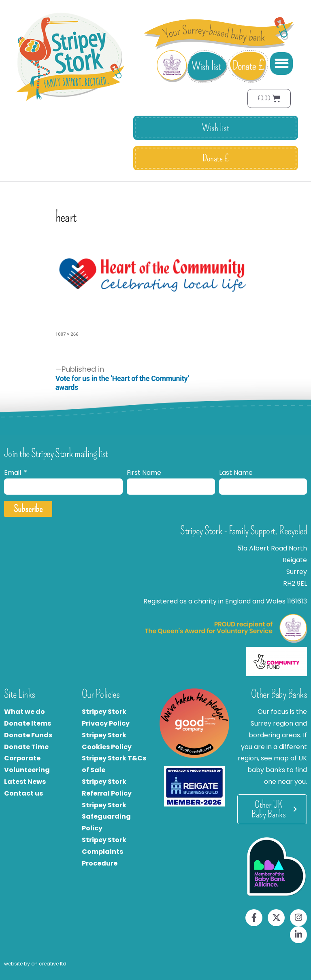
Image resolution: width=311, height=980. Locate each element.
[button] (281, 63)
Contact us (23, 793)
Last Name (236, 473)
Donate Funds (28, 735)
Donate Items (28, 723)
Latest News (25, 782)
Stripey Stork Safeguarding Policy (106, 817)
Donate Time (26, 747)
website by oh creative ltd (35, 964)
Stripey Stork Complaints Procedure (104, 852)
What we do (24, 712)
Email (13, 473)
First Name (144, 473)
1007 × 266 (67, 334)
